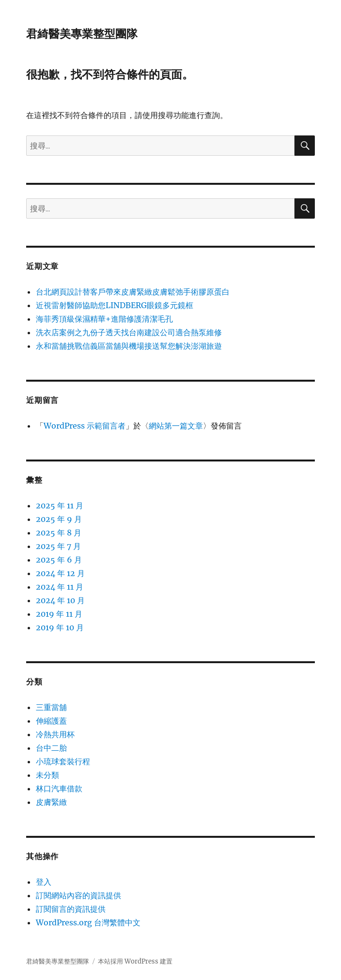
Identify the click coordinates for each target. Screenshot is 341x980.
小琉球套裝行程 (63, 761)
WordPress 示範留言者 (85, 426)
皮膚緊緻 (51, 802)
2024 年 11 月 (60, 587)
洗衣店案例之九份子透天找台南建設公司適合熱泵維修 (129, 332)
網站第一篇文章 (176, 426)
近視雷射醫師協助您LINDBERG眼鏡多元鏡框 (115, 305)
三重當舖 (51, 707)
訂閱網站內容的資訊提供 (78, 895)
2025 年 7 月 (58, 546)
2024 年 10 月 (60, 600)
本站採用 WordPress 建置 (135, 961)
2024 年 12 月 (60, 573)
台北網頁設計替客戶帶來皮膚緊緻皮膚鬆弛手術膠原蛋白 (133, 292)
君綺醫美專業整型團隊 (82, 34)
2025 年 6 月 (59, 560)
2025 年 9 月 (59, 519)
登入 (44, 882)
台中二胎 (51, 748)
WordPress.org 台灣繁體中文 (88, 922)
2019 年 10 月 (60, 627)
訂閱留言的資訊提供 (71, 909)
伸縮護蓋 (51, 721)
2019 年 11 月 (59, 614)
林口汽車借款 (59, 788)
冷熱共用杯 (55, 734)
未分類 (47, 775)
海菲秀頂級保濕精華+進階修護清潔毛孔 (104, 319)
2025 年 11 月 (60, 505)
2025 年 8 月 (59, 533)
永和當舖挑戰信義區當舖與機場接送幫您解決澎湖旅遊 (129, 346)
